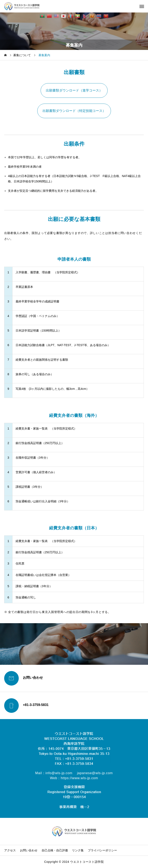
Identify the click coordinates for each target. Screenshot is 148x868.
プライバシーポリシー (102, 850)
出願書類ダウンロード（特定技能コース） (74, 111)
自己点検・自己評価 (55, 850)
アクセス (10, 850)
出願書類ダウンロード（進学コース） (74, 90)
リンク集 (78, 850)
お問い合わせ (29, 850)
